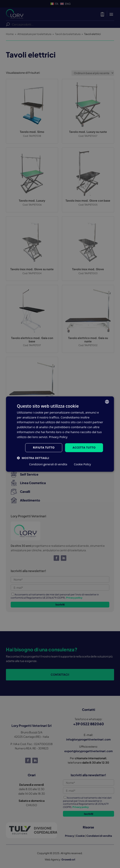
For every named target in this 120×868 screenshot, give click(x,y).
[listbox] (107, 402)
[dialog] (60, 434)
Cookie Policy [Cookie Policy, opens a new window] (82, 464)
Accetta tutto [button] (84, 448)
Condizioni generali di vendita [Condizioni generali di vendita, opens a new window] (48, 464)
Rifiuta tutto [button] (44, 448)
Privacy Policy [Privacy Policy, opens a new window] (58, 437)
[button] (33, 458)
